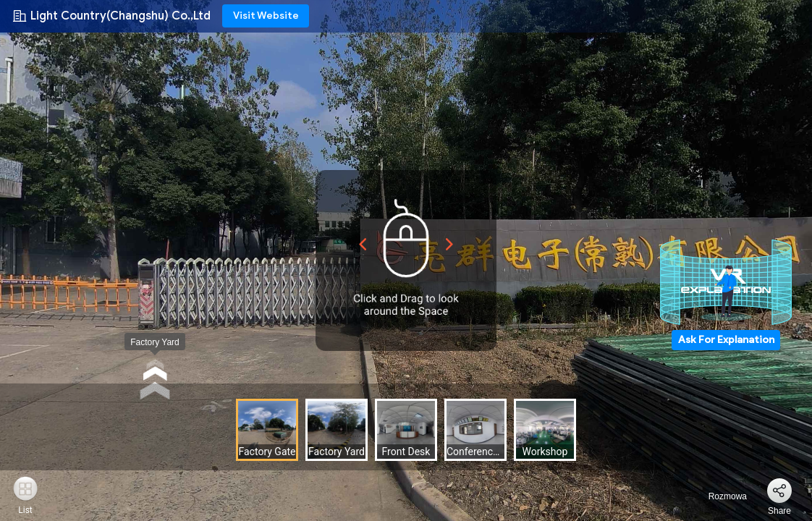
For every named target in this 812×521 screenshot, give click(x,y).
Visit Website (266, 16)
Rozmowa (719, 496)
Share (779, 511)
